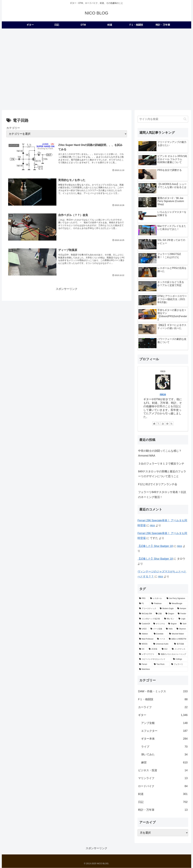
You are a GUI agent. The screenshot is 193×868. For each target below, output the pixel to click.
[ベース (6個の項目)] (161, 639)
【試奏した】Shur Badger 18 (155, 546)
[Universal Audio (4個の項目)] (162, 644)
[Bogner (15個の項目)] (172, 624)
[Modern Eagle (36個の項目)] (167, 609)
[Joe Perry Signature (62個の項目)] (177, 599)
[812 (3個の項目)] (165, 649)
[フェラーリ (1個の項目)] (179, 664)
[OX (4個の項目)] (142, 649)
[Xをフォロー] (158, 424)
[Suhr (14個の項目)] (183, 624)
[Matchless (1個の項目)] (163, 670)
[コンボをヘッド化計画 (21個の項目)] (150, 619)
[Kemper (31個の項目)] (182, 609)
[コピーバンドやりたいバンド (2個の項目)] (154, 659)
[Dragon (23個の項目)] (170, 614)
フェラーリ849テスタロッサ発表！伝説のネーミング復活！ (162, 495)
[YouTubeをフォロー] (163, 424)
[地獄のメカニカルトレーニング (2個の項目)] (172, 654)
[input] (163, 119)
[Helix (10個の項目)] (170, 629)
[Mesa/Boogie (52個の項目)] (178, 604)
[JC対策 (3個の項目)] (154, 649)
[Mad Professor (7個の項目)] (146, 639)
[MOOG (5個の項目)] (145, 644)
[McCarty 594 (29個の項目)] (146, 614)
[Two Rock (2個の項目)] (161, 664)
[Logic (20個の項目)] (183, 619)
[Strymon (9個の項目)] (182, 629)
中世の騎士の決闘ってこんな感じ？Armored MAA (160, 453)
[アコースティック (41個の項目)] (148, 609)
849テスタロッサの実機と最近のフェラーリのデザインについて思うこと (162, 474)
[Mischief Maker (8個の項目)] (178, 634)
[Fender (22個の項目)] (182, 614)
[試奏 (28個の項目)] (159, 614)
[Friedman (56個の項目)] (159, 604)
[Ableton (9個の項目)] (145, 634)
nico (163, 394)
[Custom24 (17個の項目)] (145, 624)
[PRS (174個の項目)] (143, 599)
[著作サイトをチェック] (154, 424)
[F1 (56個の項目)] (144, 604)
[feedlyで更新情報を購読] (167, 424)
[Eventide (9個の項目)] (160, 634)
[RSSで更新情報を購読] (171, 424)
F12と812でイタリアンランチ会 (158, 484)
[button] (185, 119)
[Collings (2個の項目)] (180, 659)
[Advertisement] (96, 51)
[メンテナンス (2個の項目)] (179, 649)
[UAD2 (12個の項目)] (143, 629)
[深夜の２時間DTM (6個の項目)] (178, 639)
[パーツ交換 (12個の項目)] (157, 629)
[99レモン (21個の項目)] (170, 619)
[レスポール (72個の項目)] (157, 599)
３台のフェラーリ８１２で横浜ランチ (161, 464)
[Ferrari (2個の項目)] (145, 664)
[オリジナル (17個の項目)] (159, 624)
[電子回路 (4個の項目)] (180, 644)
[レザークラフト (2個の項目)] (147, 654)
